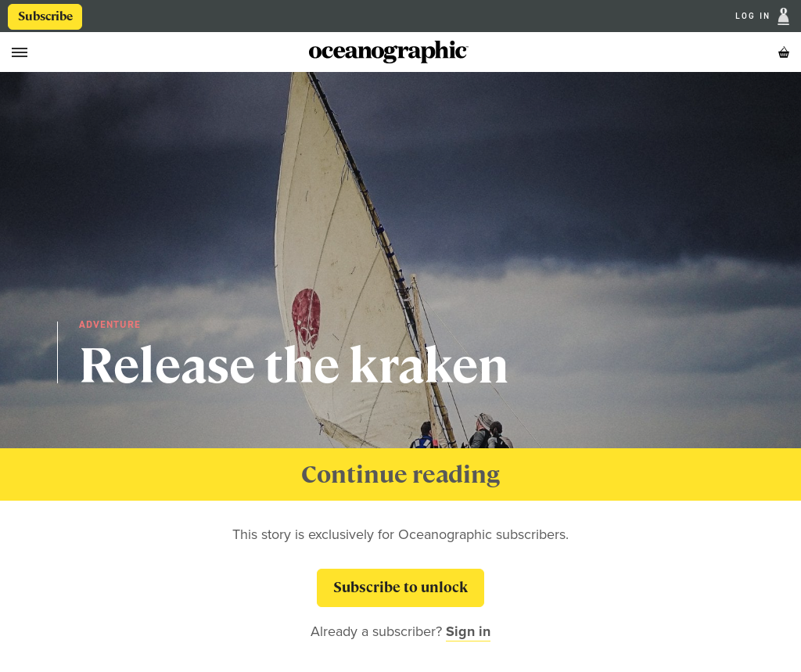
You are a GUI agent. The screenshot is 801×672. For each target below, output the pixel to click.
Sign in (468, 631)
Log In (755, 17)
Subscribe (45, 16)
